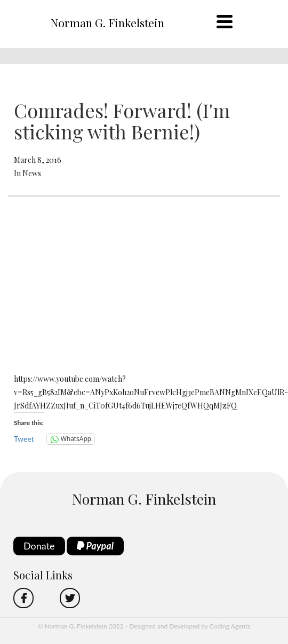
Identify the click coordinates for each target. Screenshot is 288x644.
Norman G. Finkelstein (107, 22)
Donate (39, 546)
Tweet (24, 439)
